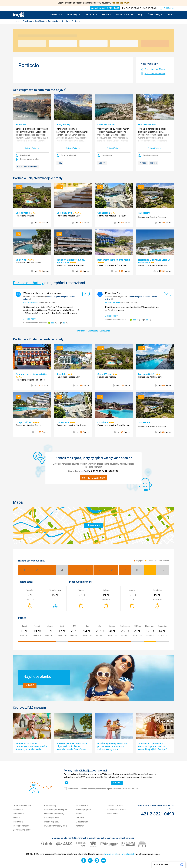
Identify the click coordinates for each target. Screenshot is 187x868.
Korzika (65, 21)
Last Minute (40, 21)
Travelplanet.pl (127, 854)
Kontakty (80, 826)
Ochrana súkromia (115, 806)
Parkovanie (18, 822)
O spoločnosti (82, 822)
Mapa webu (112, 814)
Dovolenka (28, 21)
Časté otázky (50, 806)
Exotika (16, 818)
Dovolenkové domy (22, 830)
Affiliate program (83, 810)
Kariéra (79, 814)
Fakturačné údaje (52, 818)
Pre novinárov (82, 806)
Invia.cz (107, 854)
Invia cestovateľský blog (55, 826)
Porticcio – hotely (28, 283)
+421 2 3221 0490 (156, 814)
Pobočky (80, 818)
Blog (140, 15)
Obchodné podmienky (54, 814)
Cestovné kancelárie (22, 806)
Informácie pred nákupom (56, 810)
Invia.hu (115, 854)
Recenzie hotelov (125, 15)
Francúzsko (53, 21)
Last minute (18, 814)
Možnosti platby (52, 822)
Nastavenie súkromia (117, 810)
